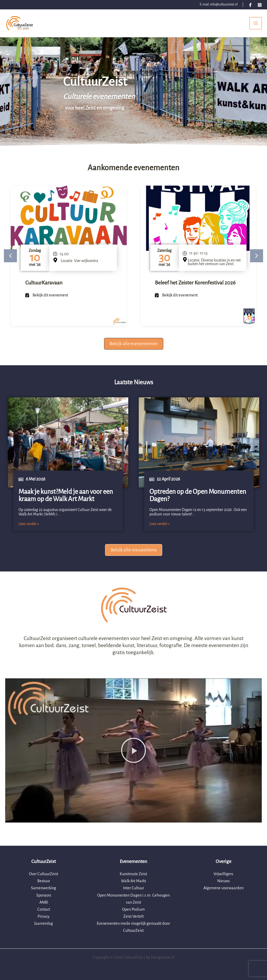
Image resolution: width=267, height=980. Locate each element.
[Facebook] (250, 5)
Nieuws (223, 881)
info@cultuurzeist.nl (224, 4)
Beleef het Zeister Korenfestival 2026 (195, 288)
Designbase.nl (163, 957)
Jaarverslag (44, 923)
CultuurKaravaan (44, 288)
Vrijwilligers (223, 874)
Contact (44, 909)
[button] (10, 261)
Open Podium (133, 909)
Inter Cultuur (133, 888)
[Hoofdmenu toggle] (256, 26)
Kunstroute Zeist (133, 874)
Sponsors (44, 895)
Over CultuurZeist (44, 874)
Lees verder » (29, 528)
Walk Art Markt (133, 881)
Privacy (44, 916)
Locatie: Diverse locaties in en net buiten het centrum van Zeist (214, 267)
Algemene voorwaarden (223, 888)
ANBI (44, 902)
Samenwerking (44, 888)
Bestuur (44, 881)
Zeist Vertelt (133, 916)
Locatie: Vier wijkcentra (79, 266)
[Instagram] (260, 5)
